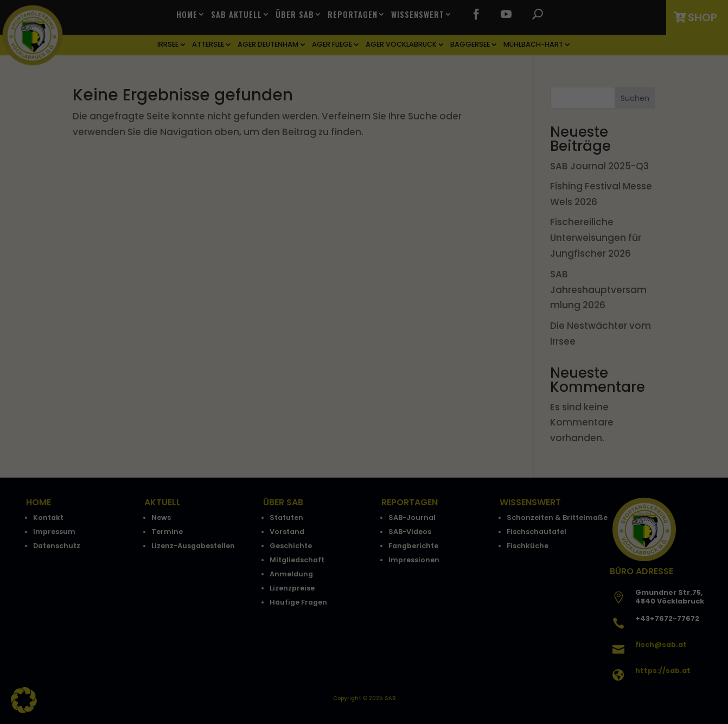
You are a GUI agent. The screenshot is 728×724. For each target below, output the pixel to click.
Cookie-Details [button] (309, 534)
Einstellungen (248, 349)
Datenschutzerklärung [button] (369, 534)
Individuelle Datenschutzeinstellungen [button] (364, 510)
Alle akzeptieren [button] (364, 414)
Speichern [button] (364, 446)
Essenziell (248, 374)
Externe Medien (461, 374)
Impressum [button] (424, 534)
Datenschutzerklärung (265, 338)
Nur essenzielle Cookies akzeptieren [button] (364, 478)
